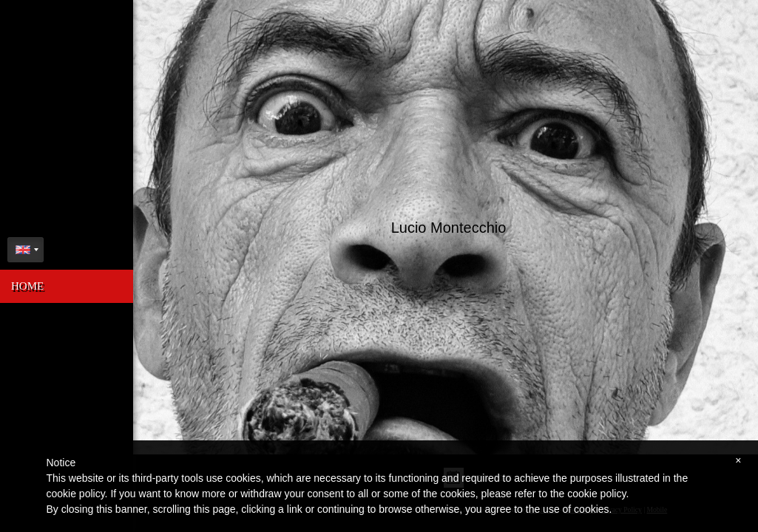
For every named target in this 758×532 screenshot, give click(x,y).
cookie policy (596, 494)
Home (27, 286)
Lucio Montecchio (447, 225)
